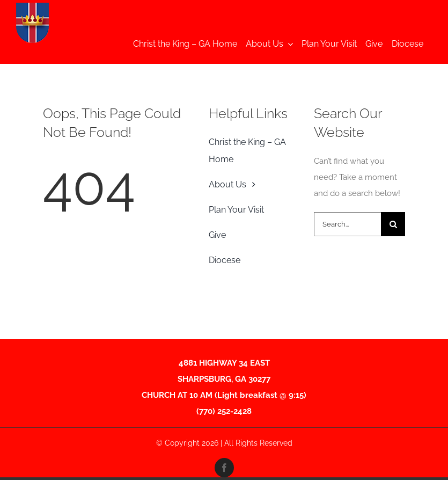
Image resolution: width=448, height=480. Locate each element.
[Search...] (347, 224)
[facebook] (224, 468)
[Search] (393, 224)
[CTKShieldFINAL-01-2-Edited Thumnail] (32, 6)
